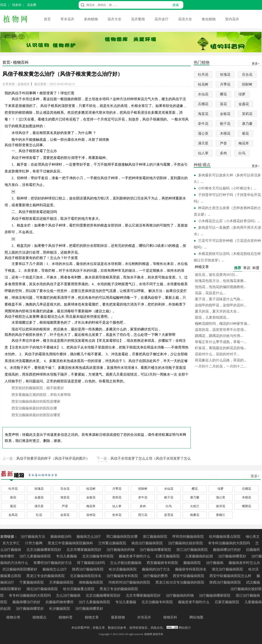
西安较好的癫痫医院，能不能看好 (38, 388)
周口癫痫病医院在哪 (122, 537)
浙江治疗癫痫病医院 (192, 550)
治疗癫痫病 (215, 563)
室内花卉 (232, 19)
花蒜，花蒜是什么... (210, 293)
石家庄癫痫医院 (168, 556)
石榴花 (203, 104)
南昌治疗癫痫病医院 (148, 543)
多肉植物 (91, 19)
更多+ (255, 476)
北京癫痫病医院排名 (86, 576)
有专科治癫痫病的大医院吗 (230, 543)
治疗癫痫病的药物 (121, 550)
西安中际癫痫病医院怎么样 (231, 576)
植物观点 (39, 617)
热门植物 (202, 63)
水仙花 (203, 94)
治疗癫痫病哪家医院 (156, 550)
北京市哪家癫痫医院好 (84, 550)
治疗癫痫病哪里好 (233, 556)
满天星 (203, 143)
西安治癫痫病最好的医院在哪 (34, 408)
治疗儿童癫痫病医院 (36, 556)
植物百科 (21, 62)
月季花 (225, 84)
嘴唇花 (247, 506)
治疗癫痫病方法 (33, 537)
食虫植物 (209, 19)
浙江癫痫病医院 (155, 537)
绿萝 (242, 94)
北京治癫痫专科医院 (98, 556)
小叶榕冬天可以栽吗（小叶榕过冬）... (227, 188)
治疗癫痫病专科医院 (123, 576)
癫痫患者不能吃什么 (135, 556)
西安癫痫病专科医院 (163, 563)
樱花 (223, 94)
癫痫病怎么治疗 (89, 537)
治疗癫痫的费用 (156, 576)
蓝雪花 (169, 515)
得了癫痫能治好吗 (91, 563)
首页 (48, 19)
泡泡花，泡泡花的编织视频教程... (221, 287)
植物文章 (92, 617)
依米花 (117, 515)
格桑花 (195, 515)
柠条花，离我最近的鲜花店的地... (221, 348)
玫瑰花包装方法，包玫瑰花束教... (221, 281)
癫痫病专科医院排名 (191, 569)
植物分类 (13, 617)
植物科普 (66, 617)
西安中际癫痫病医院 (189, 576)
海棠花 (203, 114)
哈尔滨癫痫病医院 (123, 569)
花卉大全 (115, 19)
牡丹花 (203, 75)
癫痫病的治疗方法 (156, 569)
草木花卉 (68, 19)
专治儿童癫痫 (67, 556)
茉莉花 (247, 114)
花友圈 (32, 5)
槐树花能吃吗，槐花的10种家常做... (222, 324)
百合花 (247, 75)
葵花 (223, 104)
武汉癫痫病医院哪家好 (20, 569)
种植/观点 (202, 165)
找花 (3, 5)
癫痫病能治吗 (61, 537)
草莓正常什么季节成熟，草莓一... (221, 342)
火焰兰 (195, 506)
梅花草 (244, 143)
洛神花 (91, 515)
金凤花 (13, 515)
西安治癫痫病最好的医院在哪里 (36, 415)
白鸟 (242, 153)
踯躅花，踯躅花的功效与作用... (219, 336)
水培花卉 (144, 617)
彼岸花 (221, 506)
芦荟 (223, 143)
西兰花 (143, 515)
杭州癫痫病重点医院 (225, 537)
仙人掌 (203, 153)
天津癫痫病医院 (62, 582)
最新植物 (118, 617)
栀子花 (225, 124)
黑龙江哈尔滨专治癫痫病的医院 (180, 582)
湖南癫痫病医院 (91, 582)
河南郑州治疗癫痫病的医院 (130, 582)
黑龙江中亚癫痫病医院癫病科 (71, 543)
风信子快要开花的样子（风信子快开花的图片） (53, 458)
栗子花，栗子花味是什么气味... (219, 299)
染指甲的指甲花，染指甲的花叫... (221, 305)
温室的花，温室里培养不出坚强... (221, 330)
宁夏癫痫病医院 (32, 582)
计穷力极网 (34, 543)
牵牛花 (203, 124)
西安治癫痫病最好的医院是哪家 (36, 401)
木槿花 (225, 133)
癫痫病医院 (192, 563)
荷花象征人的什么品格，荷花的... (221, 360)
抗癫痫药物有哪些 (60, 602)
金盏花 (244, 104)
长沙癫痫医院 (60, 609)
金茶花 (65, 515)
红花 (39, 515)
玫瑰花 (225, 75)
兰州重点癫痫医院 (113, 543)
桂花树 (203, 84)
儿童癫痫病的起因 (199, 556)
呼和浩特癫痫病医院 (189, 537)
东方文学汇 (12, 543)
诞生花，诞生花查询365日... (216, 275)
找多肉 (17, 5)
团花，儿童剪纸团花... (212, 317)
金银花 (225, 114)
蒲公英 (203, 133)
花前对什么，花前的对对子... (217, 354)
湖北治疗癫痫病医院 (228, 569)
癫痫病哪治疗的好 (227, 550)
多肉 (223, 153)
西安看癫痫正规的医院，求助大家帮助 (41, 395)
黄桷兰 (221, 515)
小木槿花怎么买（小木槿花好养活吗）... (229, 221)
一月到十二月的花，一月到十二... (221, 366)
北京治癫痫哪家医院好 (44, 550)
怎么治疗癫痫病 (69, 595)
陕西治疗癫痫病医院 (88, 569)
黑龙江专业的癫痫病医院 (46, 576)
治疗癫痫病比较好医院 (186, 543)
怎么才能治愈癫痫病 (126, 563)
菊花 (245, 133)
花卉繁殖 (138, 19)
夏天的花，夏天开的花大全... (217, 311)
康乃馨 (247, 124)
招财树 (247, 84)
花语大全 (185, 19)
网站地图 (196, 617)
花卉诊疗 (162, 19)
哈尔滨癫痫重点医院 (79, 589)
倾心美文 (253, 537)
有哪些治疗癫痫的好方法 (53, 563)
